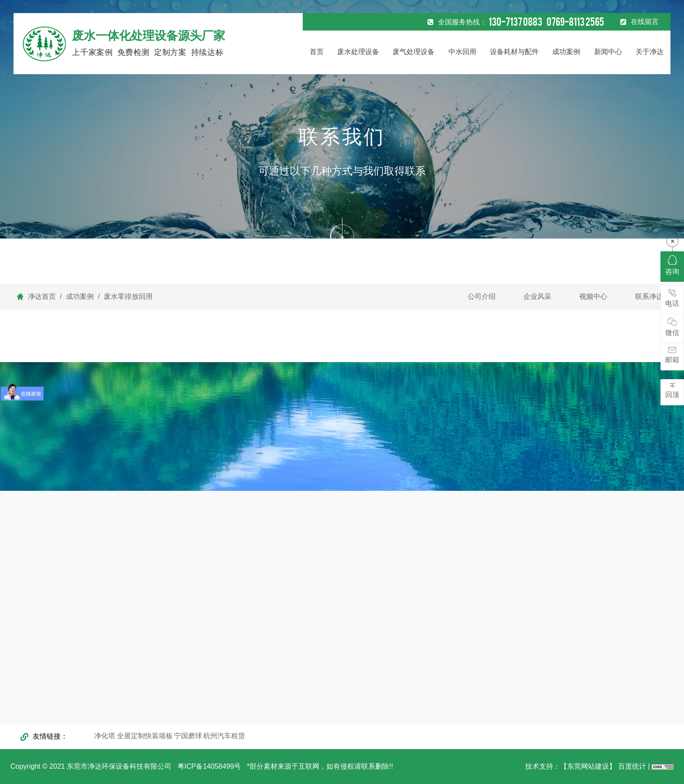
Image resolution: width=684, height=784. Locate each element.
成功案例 (80, 296)
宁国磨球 (188, 736)
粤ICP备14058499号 (212, 766)
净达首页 (42, 296)
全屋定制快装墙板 (145, 736)
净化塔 (105, 736)
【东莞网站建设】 (588, 766)
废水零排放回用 (127, 296)
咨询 (672, 265)
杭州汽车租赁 (224, 736)
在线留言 (645, 22)
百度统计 (633, 766)
